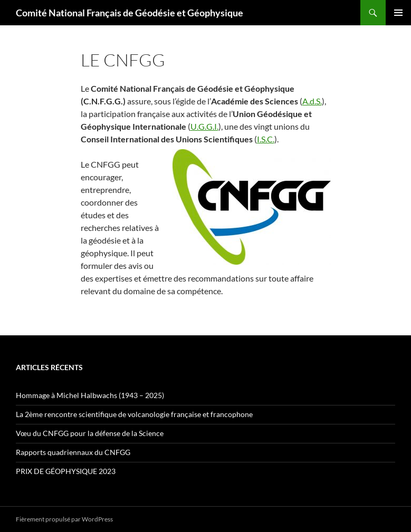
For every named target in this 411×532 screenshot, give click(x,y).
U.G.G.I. (204, 126)
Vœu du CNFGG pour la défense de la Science (90, 433)
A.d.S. (312, 101)
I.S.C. (266, 139)
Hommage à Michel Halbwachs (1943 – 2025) (90, 395)
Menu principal (398, 13)
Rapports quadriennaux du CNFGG (73, 452)
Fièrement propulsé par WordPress (64, 519)
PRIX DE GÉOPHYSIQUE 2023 (66, 471)
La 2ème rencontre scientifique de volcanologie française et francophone (134, 414)
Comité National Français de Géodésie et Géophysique (130, 13)
